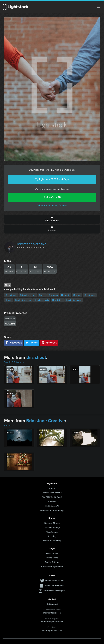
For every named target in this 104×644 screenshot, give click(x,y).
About (52, 488)
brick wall (11, 295)
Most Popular (52, 532)
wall (8, 300)
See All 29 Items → (14, 362)
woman (53, 295)
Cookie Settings (52, 562)
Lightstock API (52, 506)
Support (52, 502)
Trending (52, 536)
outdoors (90, 295)
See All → (9, 426)
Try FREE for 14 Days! (52, 497)
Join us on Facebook (54, 585)
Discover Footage (52, 527)
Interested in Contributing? (52, 510)
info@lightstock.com (52, 613)
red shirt (57, 300)
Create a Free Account (52, 493)
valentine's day (23, 300)
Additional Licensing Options (52, 206)
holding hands (28, 295)
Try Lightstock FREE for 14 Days (52, 179)
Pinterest (49, 343)
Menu (99, 7)
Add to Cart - (52, 197)
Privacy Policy (52, 558)
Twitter (32, 343)
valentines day (74, 300)
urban (77, 295)
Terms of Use (52, 553)
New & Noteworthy (52, 541)
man (42, 295)
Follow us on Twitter (54, 580)
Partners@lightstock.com (52, 621)
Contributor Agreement (52, 566)
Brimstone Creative (31, 244)
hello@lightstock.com (52, 630)
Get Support (52, 604)
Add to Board (52, 219)
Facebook (14, 343)
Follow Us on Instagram (54, 591)
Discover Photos (52, 523)
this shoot (36, 357)
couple (66, 295)
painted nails (42, 300)
